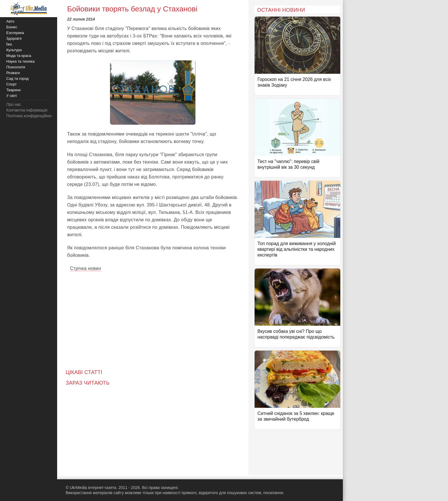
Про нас (14, 104)
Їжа (9, 44)
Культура (14, 50)
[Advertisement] (153, 317)
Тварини (13, 90)
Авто (10, 21)
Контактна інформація (27, 110)
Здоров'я (14, 38)
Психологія (16, 67)
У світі (12, 96)
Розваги (13, 73)
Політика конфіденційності (31, 116)
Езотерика (15, 33)
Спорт (12, 84)
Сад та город (17, 78)
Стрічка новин (86, 268)
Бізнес (12, 27)
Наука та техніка (20, 61)
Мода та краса (19, 56)
